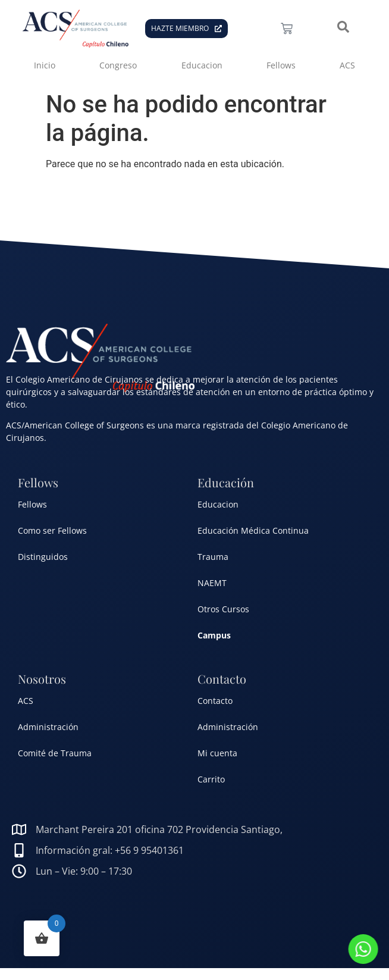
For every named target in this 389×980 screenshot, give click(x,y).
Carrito (211, 779)
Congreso (118, 65)
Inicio (45, 65)
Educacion (202, 65)
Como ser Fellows (52, 530)
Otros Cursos (223, 609)
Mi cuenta (217, 753)
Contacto (215, 701)
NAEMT (212, 583)
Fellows (281, 65)
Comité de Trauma (55, 753)
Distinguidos (43, 557)
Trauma (213, 557)
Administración (48, 727)
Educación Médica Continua (253, 530)
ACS (347, 65)
